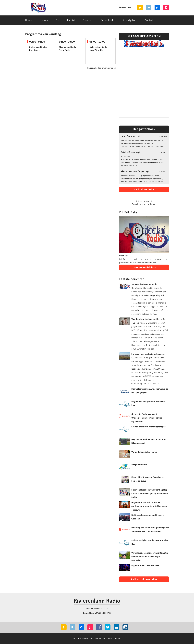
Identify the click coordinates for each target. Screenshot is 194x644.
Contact (149, 20)
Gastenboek (107, 20)
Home (29, 20)
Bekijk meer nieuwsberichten (144, 579)
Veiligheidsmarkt (139, 465)
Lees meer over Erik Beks (144, 267)
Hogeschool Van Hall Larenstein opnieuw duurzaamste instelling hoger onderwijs (149, 506)
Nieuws (44, 20)
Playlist (71, 20)
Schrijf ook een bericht (144, 189)
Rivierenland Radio (97, 601)
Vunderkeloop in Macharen (144, 452)
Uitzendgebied (129, 20)
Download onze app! (144, 204)
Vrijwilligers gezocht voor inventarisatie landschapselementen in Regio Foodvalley (150, 557)
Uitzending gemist (144, 201)
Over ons (88, 20)
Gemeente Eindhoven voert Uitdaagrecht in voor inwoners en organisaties (147, 418)
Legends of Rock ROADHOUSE (145, 566)
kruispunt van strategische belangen (148, 354)
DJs (57, 20)
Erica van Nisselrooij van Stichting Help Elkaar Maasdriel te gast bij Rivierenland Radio (150, 494)
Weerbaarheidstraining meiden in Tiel (149, 319)
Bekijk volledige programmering (101, 68)
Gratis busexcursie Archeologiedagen (149, 427)
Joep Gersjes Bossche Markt (144, 284)
